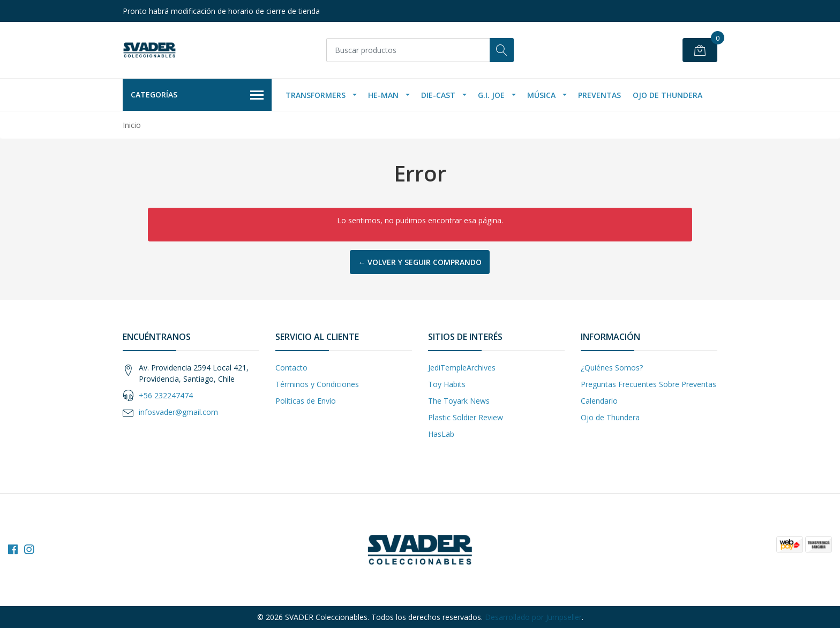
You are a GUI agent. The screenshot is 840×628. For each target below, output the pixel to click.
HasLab (441, 434)
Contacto (291, 368)
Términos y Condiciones (317, 384)
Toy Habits (447, 384)
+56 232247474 (166, 395)
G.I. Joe (491, 95)
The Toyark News (459, 401)
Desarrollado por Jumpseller (533, 617)
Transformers (316, 95)
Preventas (599, 95)
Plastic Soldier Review (466, 417)
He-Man (383, 95)
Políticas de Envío (306, 401)
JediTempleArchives (462, 368)
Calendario (599, 401)
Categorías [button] (197, 95)
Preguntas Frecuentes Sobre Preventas (648, 384)
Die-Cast (438, 95)
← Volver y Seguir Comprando (420, 262)
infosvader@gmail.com (178, 412)
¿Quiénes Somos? (612, 368)
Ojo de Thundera (667, 95)
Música (541, 95)
